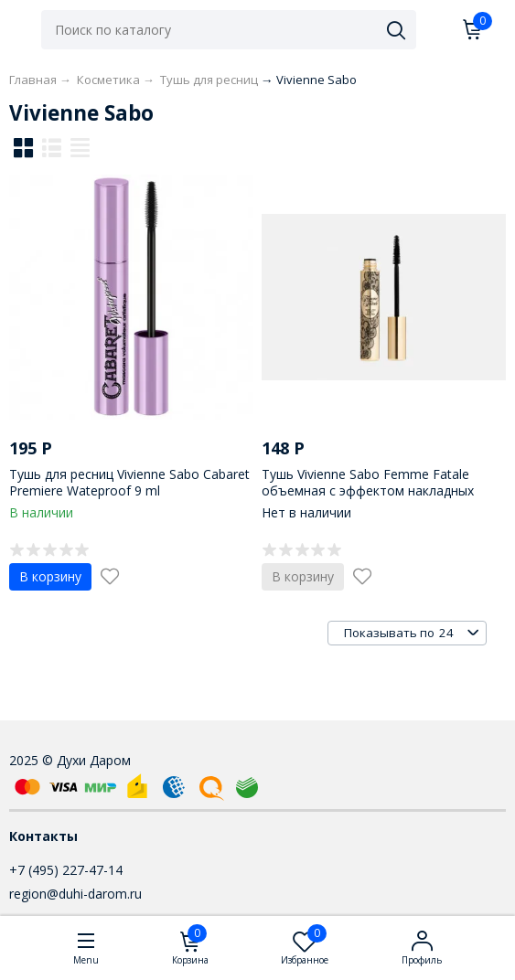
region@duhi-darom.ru (75, 894)
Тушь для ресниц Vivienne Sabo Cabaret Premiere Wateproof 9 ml (129, 482)
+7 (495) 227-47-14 (66, 870)
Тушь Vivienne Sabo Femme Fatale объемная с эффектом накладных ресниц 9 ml (368, 490)
